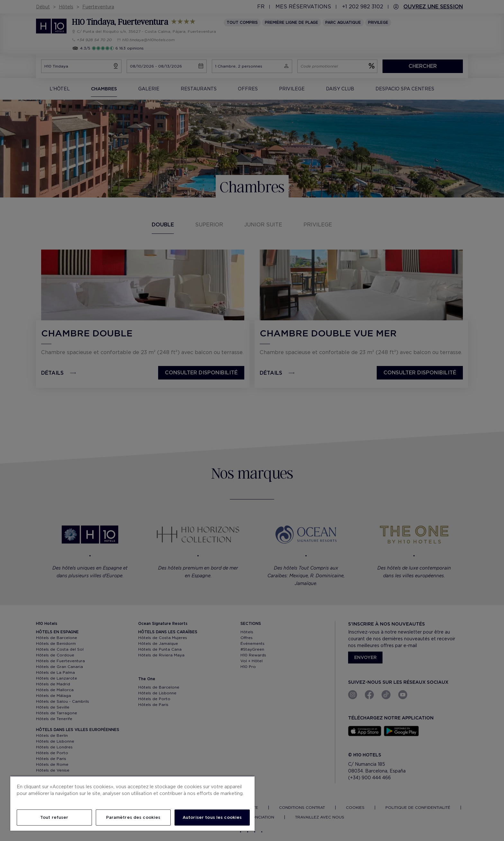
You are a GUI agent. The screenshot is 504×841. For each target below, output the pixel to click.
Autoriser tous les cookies (212, 817)
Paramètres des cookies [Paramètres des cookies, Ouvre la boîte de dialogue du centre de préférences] (133, 817)
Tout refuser (54, 817)
